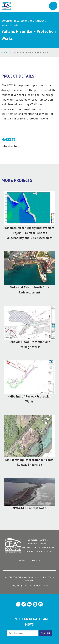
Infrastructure (10, 146)
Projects (6, 52)
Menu (53, 6)
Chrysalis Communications (36, 585)
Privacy (23, 560)
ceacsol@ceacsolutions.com (38, 551)
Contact (36, 560)
